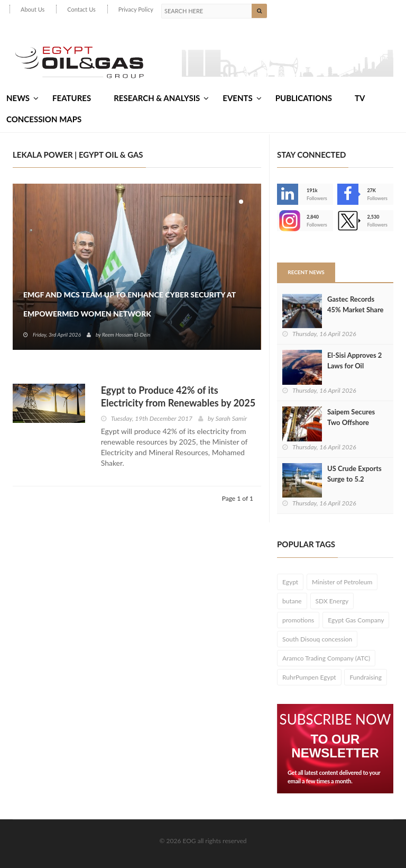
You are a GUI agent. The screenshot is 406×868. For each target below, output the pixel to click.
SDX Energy (332, 601)
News (22, 98)
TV (360, 98)
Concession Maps (44, 119)
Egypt (290, 582)
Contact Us (81, 9)
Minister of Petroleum (342, 582)
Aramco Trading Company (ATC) (326, 658)
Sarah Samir (231, 418)
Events (242, 98)
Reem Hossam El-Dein (126, 334)
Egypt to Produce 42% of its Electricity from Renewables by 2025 (178, 396)
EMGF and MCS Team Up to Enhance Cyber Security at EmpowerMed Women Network (130, 304)
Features (72, 98)
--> (288, 221)
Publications (304, 98)
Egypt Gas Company (356, 620)
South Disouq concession (317, 639)
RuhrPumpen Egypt (309, 677)
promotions (298, 620)
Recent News (306, 272)
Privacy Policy (136, 9)
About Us (33, 9)
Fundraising (366, 677)
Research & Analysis (161, 98)
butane (292, 601)
